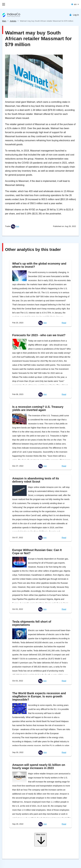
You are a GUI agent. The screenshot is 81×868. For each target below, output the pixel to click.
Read (64, 323)
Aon (17, 226)
